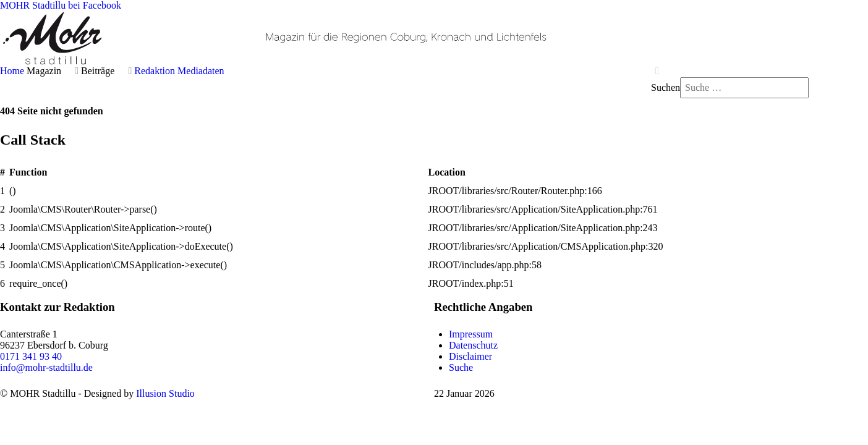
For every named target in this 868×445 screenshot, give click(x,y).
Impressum (471, 334)
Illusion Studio (165, 393)
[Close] (657, 71)
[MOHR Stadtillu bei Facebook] (61, 5)
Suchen (666, 87)
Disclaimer (470, 356)
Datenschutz (473, 345)
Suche (461, 367)
